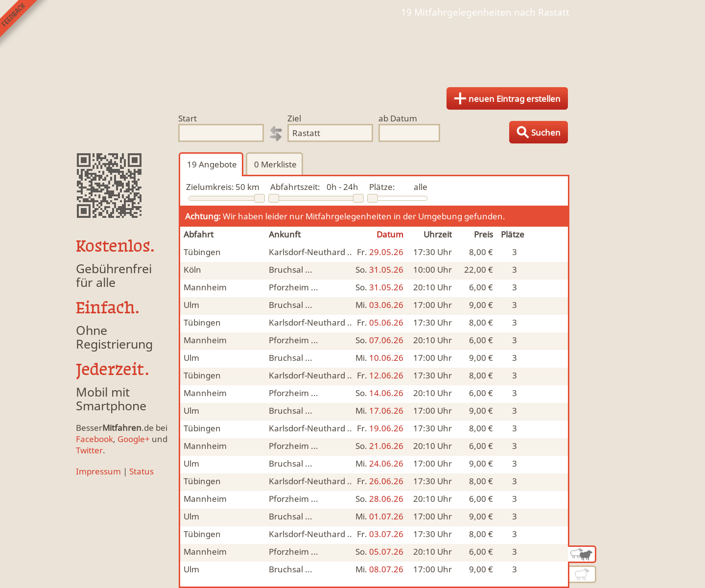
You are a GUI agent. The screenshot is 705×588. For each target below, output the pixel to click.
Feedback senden (24, 24)
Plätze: (382, 187)
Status (141, 471)
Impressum (98, 471)
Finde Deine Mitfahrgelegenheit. (352, 49)
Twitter (89, 450)
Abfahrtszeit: (295, 187)
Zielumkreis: (210, 187)
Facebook (94, 439)
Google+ (134, 439)
